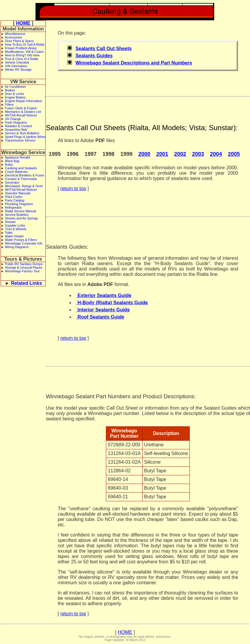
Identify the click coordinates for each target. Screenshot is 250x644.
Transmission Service (20, 140)
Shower (10, 222)
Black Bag (12, 161)
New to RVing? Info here (22, 55)
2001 (162, 154)
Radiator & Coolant (19, 126)
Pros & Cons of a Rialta (22, 59)
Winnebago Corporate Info (24, 243)
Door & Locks (15, 94)
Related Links (27, 283)
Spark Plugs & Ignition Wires (25, 137)
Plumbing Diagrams (19, 204)
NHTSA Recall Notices (21, 115)
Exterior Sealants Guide (104, 295)
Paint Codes (14, 197)
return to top (73, 189)
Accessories (13, 37)
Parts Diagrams (16, 122)
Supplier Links (15, 225)
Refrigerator (14, 208)
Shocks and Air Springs (22, 218)
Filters (9, 104)
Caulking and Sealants (21, 168)
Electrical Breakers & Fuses (25, 175)
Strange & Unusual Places (24, 268)
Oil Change (13, 119)
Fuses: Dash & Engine (21, 108)
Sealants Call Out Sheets (104, 49)
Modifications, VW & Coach (24, 52)
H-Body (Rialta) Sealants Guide (112, 303)
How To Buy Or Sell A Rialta (25, 44)
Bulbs (9, 165)
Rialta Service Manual (21, 211)
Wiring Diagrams (17, 247)
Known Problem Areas (21, 48)
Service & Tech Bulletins (22, 133)
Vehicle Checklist (17, 62)
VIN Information (16, 66)
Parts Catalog (15, 200)
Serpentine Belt (16, 130)
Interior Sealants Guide (103, 310)
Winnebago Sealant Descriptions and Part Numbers (134, 63)
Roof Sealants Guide (100, 317)
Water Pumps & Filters (21, 240)
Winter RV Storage (18, 70)
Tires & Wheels (16, 229)
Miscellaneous (15, 34)
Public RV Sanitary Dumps (24, 264)
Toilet (9, 233)
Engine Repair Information (24, 101)
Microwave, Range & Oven (24, 186)
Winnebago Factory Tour (23, 271)
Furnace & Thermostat (21, 179)
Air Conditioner (15, 87)
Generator (12, 182)
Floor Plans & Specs (20, 41)
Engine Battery (16, 97)
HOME (23, 23)
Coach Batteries (16, 172)
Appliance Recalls (17, 157)
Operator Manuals (18, 193)
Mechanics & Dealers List (23, 112)
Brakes (10, 90)
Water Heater (14, 236)
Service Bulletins (17, 215)
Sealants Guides (94, 56)
